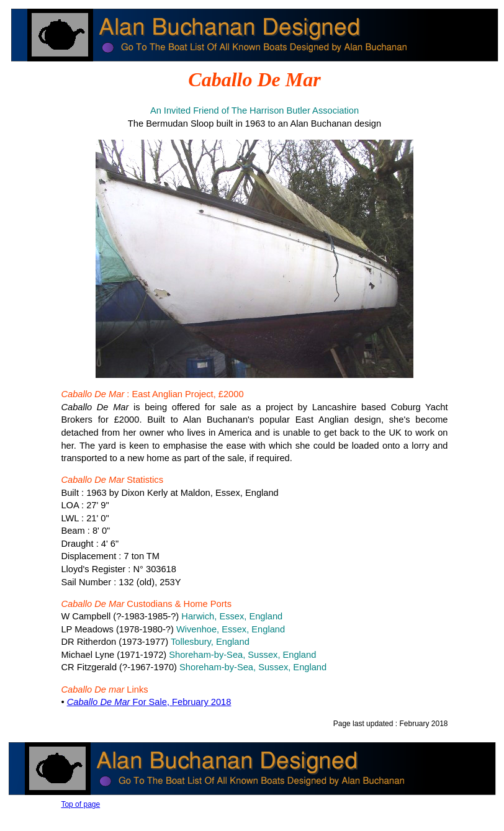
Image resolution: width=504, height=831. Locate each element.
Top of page (80, 804)
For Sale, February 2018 (149, 702)
